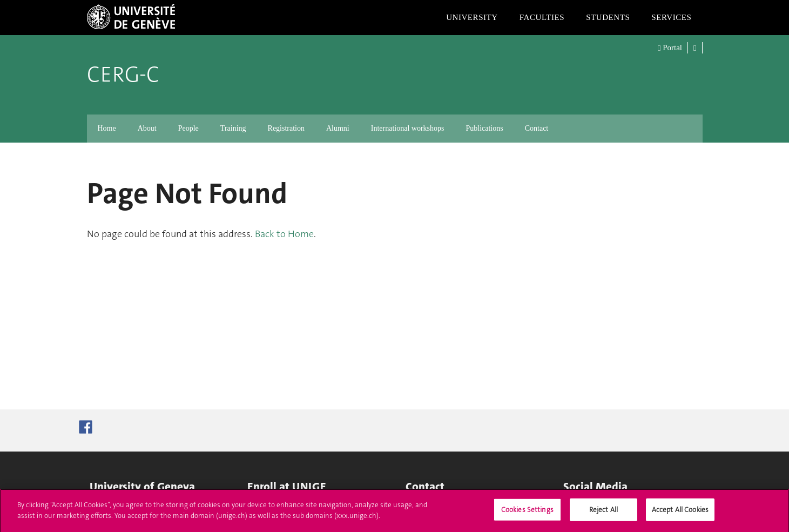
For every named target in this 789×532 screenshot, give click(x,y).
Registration (286, 128)
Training (233, 128)
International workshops (408, 128)
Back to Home (284, 234)
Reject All (603, 514)
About (147, 128)
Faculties (542, 17)
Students (608, 17)
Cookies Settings (527, 514)
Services (671, 17)
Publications (484, 128)
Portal (670, 48)
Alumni (338, 128)
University (472, 17)
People (188, 128)
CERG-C (123, 75)
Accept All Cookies (680, 514)
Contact (537, 128)
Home (107, 128)
